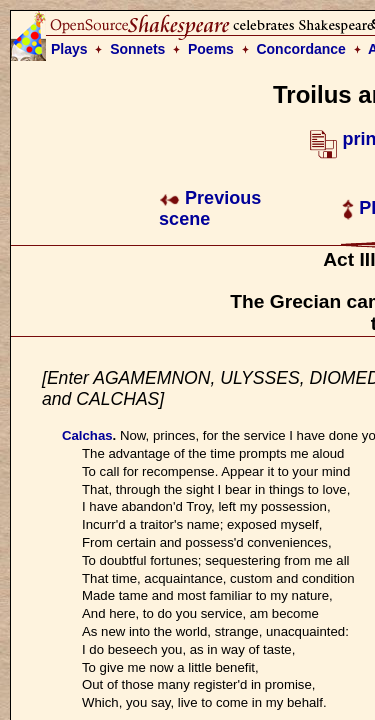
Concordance (300, 49)
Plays (69, 49)
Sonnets (137, 49)
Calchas (87, 435)
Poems (211, 49)
